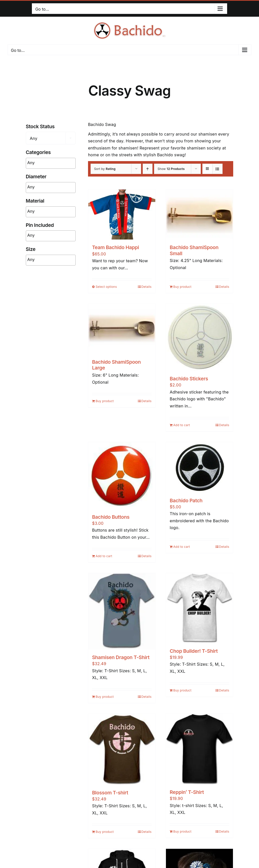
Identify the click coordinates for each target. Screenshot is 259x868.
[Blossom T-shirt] (122, 749)
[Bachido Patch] (199, 467)
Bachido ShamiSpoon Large (116, 365)
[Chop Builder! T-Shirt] (199, 608)
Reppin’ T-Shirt (187, 792)
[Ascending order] (148, 169)
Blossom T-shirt (110, 793)
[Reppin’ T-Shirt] (199, 749)
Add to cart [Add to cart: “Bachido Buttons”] (104, 556)
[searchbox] (59, 163)
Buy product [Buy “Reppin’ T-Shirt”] (182, 831)
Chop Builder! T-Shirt (194, 651)
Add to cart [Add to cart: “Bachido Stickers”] (182, 425)
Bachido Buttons (111, 517)
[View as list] (217, 169)
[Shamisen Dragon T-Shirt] (122, 611)
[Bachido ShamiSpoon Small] (199, 215)
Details (146, 287)
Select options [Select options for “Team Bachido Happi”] (106, 287)
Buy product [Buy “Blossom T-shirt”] (105, 832)
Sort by (105, 169)
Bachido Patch (186, 501)
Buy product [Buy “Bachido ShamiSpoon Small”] (182, 287)
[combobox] (51, 138)
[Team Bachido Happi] (122, 215)
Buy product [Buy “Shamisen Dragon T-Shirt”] (105, 697)
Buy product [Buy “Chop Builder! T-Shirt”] (182, 690)
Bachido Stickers (189, 379)
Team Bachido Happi (116, 247)
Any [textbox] (34, 138)
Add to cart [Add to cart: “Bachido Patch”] (182, 547)
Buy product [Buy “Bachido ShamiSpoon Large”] (105, 401)
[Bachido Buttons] (122, 476)
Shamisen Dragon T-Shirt (121, 657)
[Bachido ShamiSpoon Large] (122, 329)
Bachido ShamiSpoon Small (194, 250)
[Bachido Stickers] (199, 337)
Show (171, 169)
